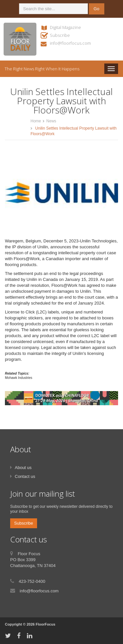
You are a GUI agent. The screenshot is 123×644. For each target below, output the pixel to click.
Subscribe (60, 35)
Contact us (25, 476)
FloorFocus (46, 624)
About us (23, 468)
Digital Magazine (65, 27)
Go (96, 9)
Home (36, 121)
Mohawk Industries (19, 378)
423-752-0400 (32, 581)
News (51, 121)
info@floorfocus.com (70, 43)
